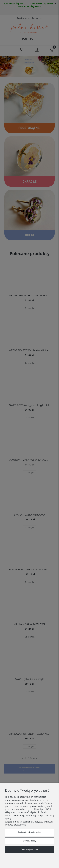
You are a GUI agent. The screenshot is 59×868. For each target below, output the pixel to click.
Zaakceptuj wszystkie (29, 849)
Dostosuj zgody (29, 841)
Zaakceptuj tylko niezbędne (29, 832)
